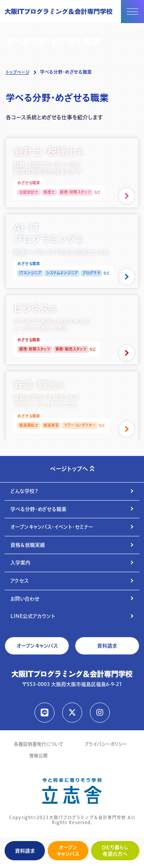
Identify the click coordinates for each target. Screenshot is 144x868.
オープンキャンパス (68, 850)
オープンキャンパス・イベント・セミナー (52, 527)
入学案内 (20, 563)
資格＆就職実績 (28, 545)
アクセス (19, 581)
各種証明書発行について (38, 744)
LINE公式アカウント (33, 616)
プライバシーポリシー (106, 744)
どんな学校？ (24, 491)
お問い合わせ (25, 599)
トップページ (17, 72)
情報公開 (38, 756)
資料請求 (25, 851)
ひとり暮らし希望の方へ (115, 850)
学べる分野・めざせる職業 (38, 509)
